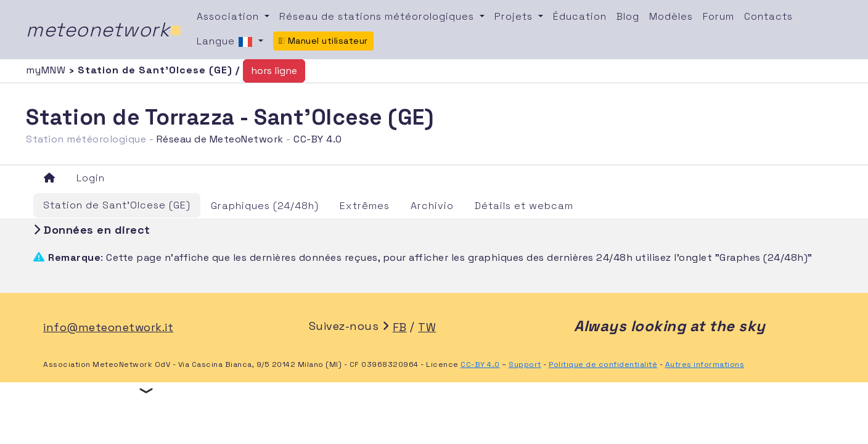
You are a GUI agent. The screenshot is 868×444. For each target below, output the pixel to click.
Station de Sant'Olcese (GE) (117, 205)
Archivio (432, 206)
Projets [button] (515, 16)
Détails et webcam (524, 206)
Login (91, 178)
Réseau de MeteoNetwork (220, 139)
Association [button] (229, 16)
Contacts (768, 16)
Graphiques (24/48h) (265, 206)
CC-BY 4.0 (318, 139)
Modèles (671, 16)
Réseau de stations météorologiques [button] (378, 16)
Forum (719, 16)
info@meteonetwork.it (108, 327)
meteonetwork (104, 30)
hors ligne (274, 71)
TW (427, 327)
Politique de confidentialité (603, 364)
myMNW (47, 70)
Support (525, 364)
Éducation (580, 16)
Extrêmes (365, 206)
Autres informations (705, 364)
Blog (628, 16)
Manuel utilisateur (323, 41)
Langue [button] (226, 42)
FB (400, 327)
